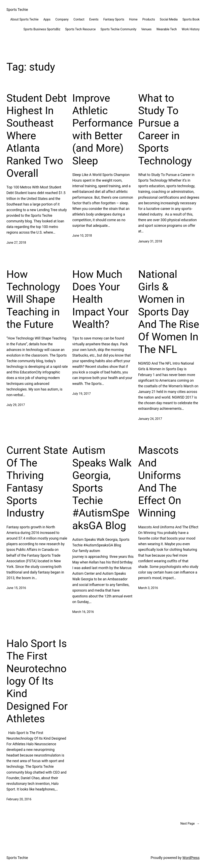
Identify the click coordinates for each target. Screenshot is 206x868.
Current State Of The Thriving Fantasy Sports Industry (37, 482)
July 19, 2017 (81, 394)
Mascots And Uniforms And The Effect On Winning (160, 482)
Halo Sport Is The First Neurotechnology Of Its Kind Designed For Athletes (37, 681)
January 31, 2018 (150, 241)
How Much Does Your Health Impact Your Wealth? (100, 299)
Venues (146, 29)
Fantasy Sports (114, 19)
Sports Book (191, 19)
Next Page (190, 824)
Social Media (169, 19)
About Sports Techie (24, 19)
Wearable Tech (167, 29)
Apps (47, 19)
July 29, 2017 (16, 405)
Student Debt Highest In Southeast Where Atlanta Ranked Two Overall (37, 136)
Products (149, 19)
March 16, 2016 (83, 612)
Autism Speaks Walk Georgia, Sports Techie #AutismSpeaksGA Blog (102, 488)
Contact (79, 19)
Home (133, 19)
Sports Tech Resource (80, 29)
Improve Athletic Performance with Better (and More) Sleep (102, 129)
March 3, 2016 (148, 588)
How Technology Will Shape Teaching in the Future (33, 299)
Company (62, 19)
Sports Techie (17, 10)
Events (94, 19)
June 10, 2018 (82, 236)
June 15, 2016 (16, 588)
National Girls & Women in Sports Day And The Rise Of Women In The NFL (169, 312)
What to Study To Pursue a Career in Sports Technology (165, 129)
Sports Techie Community (118, 29)
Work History (191, 29)
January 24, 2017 (150, 419)
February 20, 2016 (19, 799)
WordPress (191, 858)
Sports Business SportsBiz (42, 29)
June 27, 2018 (16, 243)
